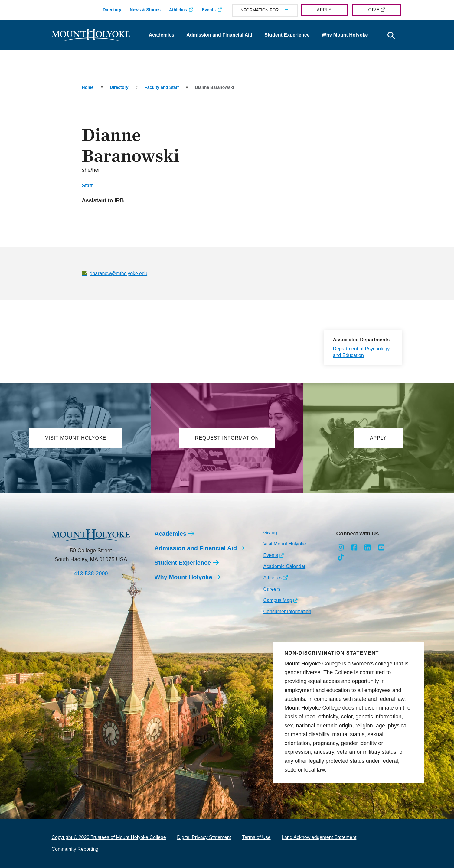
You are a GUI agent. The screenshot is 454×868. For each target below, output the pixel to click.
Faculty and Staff (162, 87)
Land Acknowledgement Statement (319, 838)
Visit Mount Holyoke (284, 544)
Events (209, 10)
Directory (112, 10)
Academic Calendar (284, 566)
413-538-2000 (91, 574)
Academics (162, 35)
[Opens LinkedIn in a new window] (368, 548)
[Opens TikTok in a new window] (340, 558)
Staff (87, 185)
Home (88, 87)
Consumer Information (287, 612)
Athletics (178, 10)
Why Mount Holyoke (345, 35)
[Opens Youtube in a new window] (381, 548)
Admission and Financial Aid (219, 35)
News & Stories (145, 10)
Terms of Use (256, 838)
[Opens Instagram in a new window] (340, 548)
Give (374, 10)
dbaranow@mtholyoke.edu (118, 273)
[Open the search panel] (391, 36)
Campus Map (278, 601)
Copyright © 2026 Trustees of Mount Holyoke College (109, 838)
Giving (270, 533)
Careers (272, 589)
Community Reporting (75, 849)
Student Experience (287, 35)
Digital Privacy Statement (204, 838)
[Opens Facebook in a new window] (354, 548)
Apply (324, 10)
